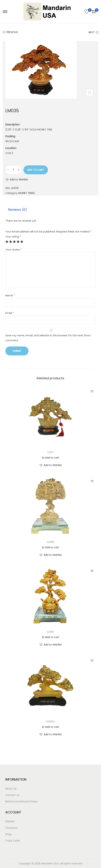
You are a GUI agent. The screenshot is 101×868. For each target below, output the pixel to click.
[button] (17, 179)
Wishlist (10, 821)
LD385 (50, 542)
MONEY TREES (27, 193)
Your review (14, 250)
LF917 (50, 452)
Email (10, 313)
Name (10, 295)
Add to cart (36, 170)
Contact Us (12, 795)
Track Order (13, 841)
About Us (11, 789)
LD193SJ (50, 722)
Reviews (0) (18, 210)
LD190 (50, 632)
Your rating (13, 237)
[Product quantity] (13, 170)
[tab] (50, 210)
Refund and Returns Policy (22, 801)
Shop (8, 834)
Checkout (11, 828)
